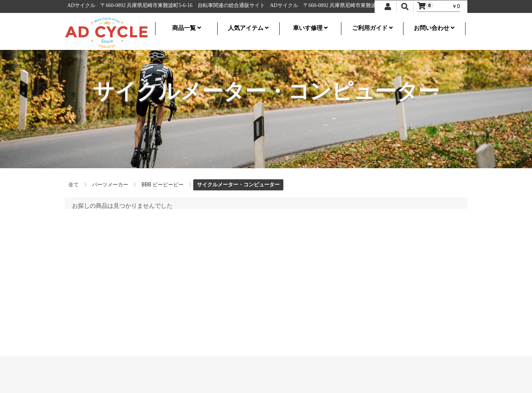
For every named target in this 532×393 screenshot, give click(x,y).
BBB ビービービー (163, 184)
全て (74, 184)
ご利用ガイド (372, 28)
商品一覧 (187, 28)
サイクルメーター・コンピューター (238, 184)
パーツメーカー (110, 184)
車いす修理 (310, 28)
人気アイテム (248, 28)
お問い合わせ (434, 28)
